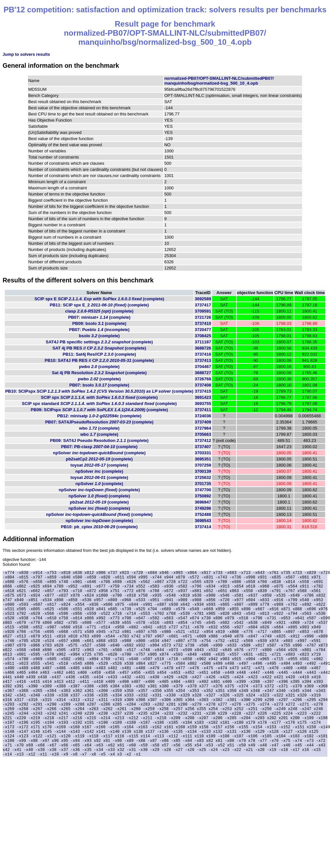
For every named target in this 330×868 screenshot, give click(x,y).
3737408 (203, 385)
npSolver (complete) (99, 453)
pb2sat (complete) (99, 502)
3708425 (203, 336)
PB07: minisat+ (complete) (99, 317)
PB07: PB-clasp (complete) (99, 447)
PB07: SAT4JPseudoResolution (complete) (99, 422)
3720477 (203, 330)
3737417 (203, 305)
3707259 (203, 465)
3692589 (203, 299)
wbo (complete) (99, 428)
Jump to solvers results (26, 54)
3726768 (203, 379)
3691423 (203, 397)
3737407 (203, 447)
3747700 (203, 490)
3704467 (203, 367)
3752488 (203, 514)
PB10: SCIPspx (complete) (99, 391)
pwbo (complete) (99, 367)
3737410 (203, 323)
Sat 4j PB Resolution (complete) (99, 373)
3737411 (203, 410)
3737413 (203, 360)
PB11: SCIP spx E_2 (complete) (99, 305)
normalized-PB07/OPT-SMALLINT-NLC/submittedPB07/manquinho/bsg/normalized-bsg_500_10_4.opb (219, 81)
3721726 (203, 317)
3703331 (203, 453)
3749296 (203, 508)
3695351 (203, 459)
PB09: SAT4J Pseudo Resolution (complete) (99, 440)
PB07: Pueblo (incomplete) (99, 330)
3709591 (203, 311)
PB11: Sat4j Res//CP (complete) (99, 354)
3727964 (203, 428)
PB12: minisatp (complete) (99, 416)
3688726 (203, 348)
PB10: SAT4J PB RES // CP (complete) (99, 360)
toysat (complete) (99, 465)
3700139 (203, 471)
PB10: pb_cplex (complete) (99, 527)
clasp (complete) (99, 311)
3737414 (203, 527)
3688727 (203, 373)
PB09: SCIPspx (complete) (99, 410)
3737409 (203, 422)
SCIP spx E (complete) (99, 299)
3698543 (203, 521)
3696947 (203, 502)
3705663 (203, 434)
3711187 (203, 342)
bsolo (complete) (99, 336)
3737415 (203, 391)
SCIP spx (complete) (99, 397)
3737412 (203, 440)
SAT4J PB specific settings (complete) (99, 342)
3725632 (203, 477)
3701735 (203, 484)
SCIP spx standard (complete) (99, 404)
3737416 (203, 354)
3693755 (203, 404)
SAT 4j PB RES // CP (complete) (99, 348)
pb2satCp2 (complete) (99, 459)
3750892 (203, 496)
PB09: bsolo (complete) (99, 323)
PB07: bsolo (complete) (99, 385)
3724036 (203, 416)
